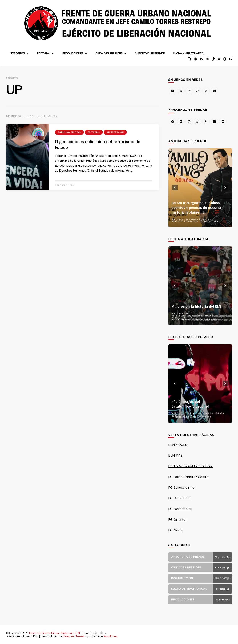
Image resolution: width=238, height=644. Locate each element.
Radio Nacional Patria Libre (191, 466)
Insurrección (115, 132)
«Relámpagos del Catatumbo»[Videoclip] (190, 404)
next (225, 188)
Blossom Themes (74, 636)
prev (175, 188)
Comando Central (69, 132)
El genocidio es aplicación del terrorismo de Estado (98, 144)
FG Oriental (177, 519)
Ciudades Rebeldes (109, 53)
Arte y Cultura (182, 413)
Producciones (73, 53)
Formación (191, 221)
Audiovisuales (191, 315)
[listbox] (200, 188)
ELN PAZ (175, 455)
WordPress (111, 636)
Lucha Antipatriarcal (189, 53)
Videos (215, 319)
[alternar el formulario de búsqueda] (189, 59)
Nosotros (17, 53)
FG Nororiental (180, 509)
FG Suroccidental (182, 487)
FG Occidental (179, 498)
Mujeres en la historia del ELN (196, 306)
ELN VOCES (178, 445)
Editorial (44, 53)
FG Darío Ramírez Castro (188, 477)
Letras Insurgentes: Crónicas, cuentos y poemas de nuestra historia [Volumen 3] (196, 207)
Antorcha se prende (150, 53)
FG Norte (175, 530)
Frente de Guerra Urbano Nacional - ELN (54, 633)
